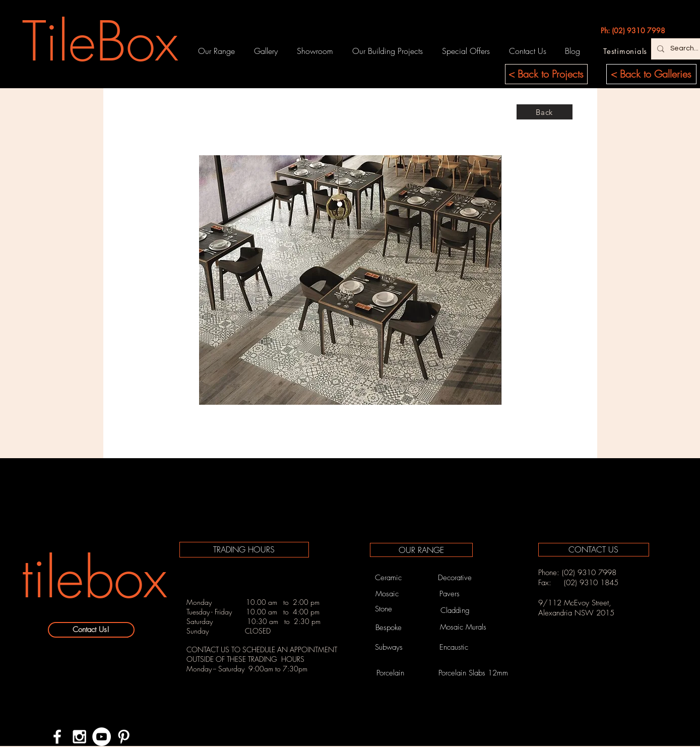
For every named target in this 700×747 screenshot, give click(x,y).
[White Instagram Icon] (79, 737)
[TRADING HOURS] (244, 550)
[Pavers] (450, 594)
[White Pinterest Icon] (124, 737)
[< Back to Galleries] (651, 74)
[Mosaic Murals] (463, 627)
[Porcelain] (391, 673)
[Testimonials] (625, 51)
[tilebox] (94, 578)
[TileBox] (101, 41)
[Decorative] (455, 578)
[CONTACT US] (594, 550)
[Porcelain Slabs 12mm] (473, 673)
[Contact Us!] (91, 630)
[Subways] (389, 647)
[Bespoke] (389, 628)
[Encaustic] (454, 647)
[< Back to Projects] (546, 74)
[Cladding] (455, 611)
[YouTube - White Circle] (102, 737)
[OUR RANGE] (421, 550)
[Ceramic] (389, 578)
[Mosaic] (387, 594)
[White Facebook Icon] (57, 737)
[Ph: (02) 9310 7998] (633, 31)
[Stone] (384, 609)
